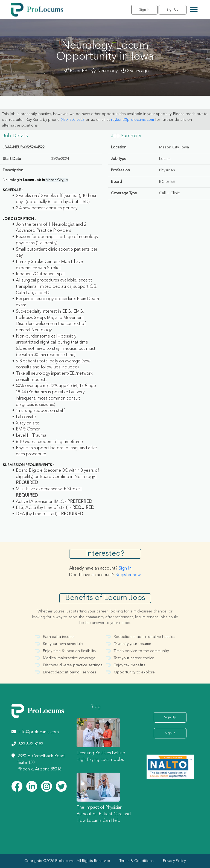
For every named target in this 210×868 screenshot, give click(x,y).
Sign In (144, 10)
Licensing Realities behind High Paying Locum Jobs (101, 756)
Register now (128, 575)
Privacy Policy (174, 861)
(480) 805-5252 (73, 120)
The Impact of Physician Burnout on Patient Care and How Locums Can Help (104, 814)
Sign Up (173, 10)
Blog (95, 707)
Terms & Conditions (137, 861)
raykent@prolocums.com (132, 120)
